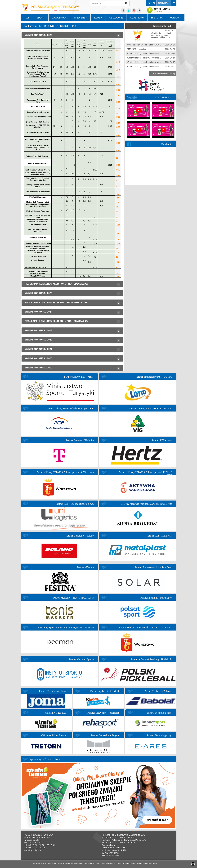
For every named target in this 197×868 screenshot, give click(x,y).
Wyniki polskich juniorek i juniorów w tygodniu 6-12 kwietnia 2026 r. (155, 62)
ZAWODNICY (59, 18)
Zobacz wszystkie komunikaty (162, 73)
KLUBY (98, 18)
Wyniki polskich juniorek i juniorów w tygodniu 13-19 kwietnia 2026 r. (156, 54)
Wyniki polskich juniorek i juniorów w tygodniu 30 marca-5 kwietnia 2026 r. (158, 67)
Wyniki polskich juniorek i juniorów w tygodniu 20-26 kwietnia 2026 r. (156, 45)
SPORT (41, 18)
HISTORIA (157, 18)
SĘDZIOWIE (116, 18)
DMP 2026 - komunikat (137, 49)
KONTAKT (175, 18)
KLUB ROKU (137, 18)
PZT (151, 3)
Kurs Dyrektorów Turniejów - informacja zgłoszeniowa (150, 58)
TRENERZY (80, 18)
